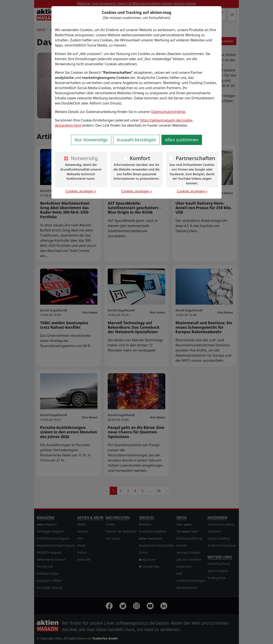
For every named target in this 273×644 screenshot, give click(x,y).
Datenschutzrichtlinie (168, 112)
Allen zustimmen (182, 140)
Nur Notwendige (91, 140)
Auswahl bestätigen (136, 140)
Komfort (140, 158)
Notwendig (84, 158)
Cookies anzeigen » (81, 191)
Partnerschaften (196, 158)
